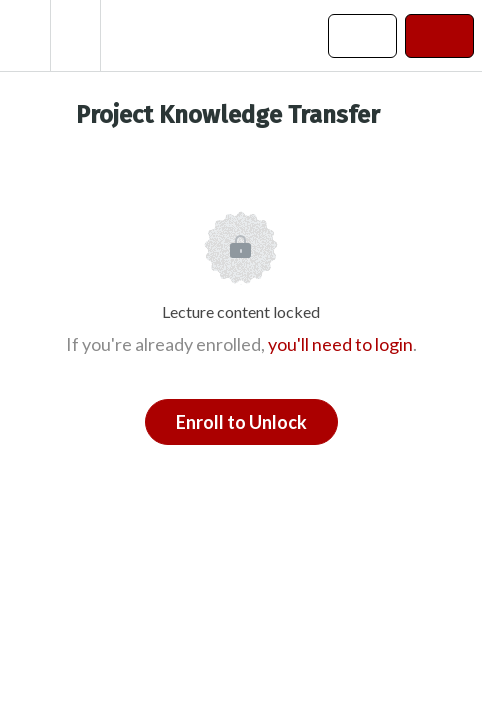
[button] (25, 35)
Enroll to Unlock (241, 422)
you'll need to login (340, 344)
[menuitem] (75, 35)
